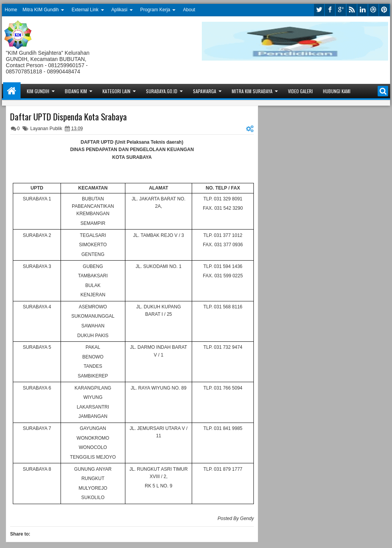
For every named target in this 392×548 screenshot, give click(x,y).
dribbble (373, 10)
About (189, 10)
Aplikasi (119, 10)
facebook (330, 10)
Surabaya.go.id (162, 91)
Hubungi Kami (337, 91)
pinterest (384, 10)
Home (11, 10)
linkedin (363, 10)
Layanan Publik (46, 129)
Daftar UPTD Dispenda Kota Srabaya (69, 117)
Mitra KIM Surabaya (252, 91)
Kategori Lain (116, 91)
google (341, 10)
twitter (319, 10)
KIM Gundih (38, 91)
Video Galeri (300, 91)
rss (352, 10)
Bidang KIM (76, 91)
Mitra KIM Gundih (41, 10)
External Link (85, 10)
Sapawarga (205, 91)
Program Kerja (155, 10)
